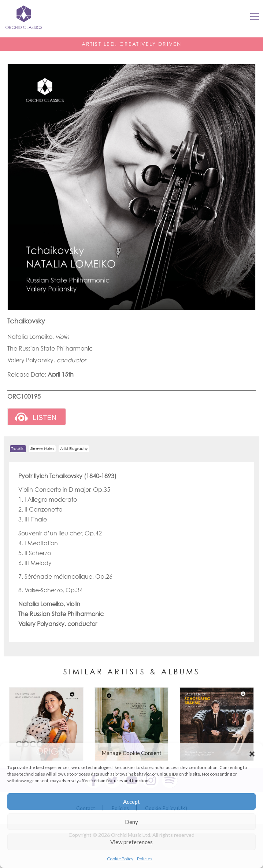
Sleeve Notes (42, 449)
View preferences (131, 842)
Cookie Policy (120, 859)
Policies (145, 859)
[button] (252, 753)
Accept (131, 802)
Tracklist (18, 449)
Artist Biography (74, 449)
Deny (131, 822)
